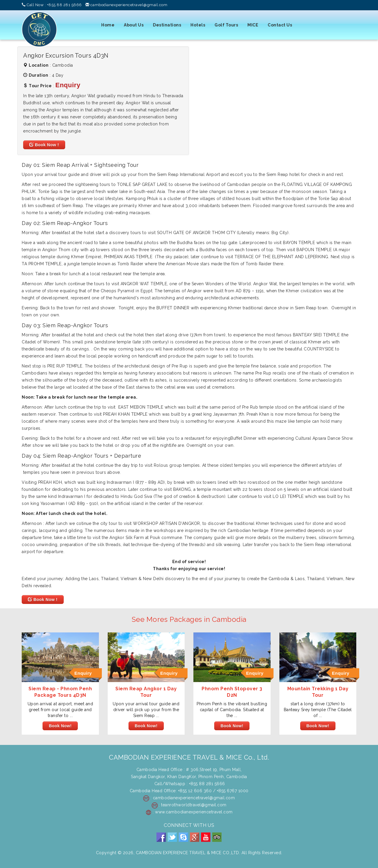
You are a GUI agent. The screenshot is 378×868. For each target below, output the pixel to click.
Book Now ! (44, 145)
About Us (134, 25)
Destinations (167, 25)
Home (108, 25)
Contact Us (280, 25)
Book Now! (60, 726)
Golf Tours (226, 25)
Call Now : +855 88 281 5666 (54, 5)
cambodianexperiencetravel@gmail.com (129, 5)
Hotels (198, 25)
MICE (253, 25)
